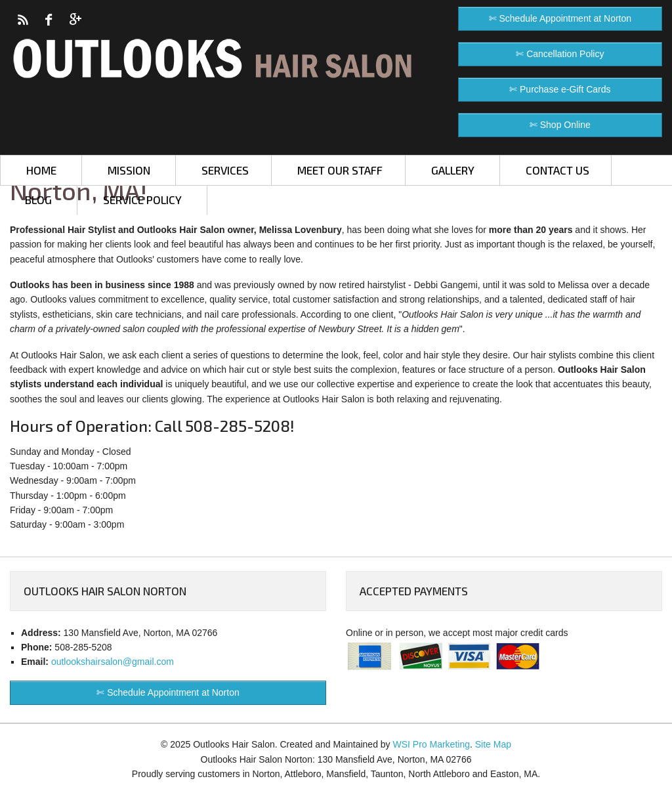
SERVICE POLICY (142, 200)
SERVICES (225, 170)
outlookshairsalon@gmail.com (113, 662)
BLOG (38, 200)
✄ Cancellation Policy (560, 54)
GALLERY (453, 170)
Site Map (493, 744)
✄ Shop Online (560, 125)
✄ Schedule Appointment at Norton (560, 18)
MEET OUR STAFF (340, 170)
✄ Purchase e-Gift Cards (560, 89)
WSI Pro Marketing (431, 744)
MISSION (129, 170)
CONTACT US (557, 170)
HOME (41, 170)
